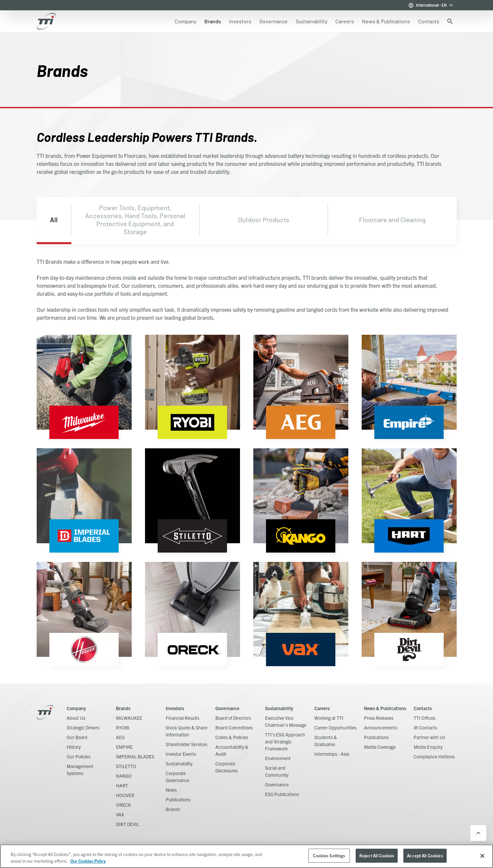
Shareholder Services (186, 744)
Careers (322, 708)
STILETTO (126, 766)
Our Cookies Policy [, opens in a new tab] (88, 861)
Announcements (381, 727)
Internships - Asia (332, 754)
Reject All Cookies (377, 856)
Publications (178, 799)
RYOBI (123, 727)
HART (122, 785)
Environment (278, 758)
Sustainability (179, 763)
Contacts (423, 708)
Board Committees (234, 727)
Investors (175, 708)
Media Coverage (380, 747)
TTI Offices (424, 718)
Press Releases (379, 718)
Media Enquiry (428, 747)
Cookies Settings (329, 856)
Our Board (77, 737)
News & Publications (385, 708)
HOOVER (125, 795)
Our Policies (78, 756)
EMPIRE (124, 747)
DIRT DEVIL (127, 824)
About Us (76, 718)
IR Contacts (425, 727)
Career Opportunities (335, 727)
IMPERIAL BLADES (135, 756)
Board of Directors (233, 718)
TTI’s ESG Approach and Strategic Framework (285, 741)
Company (76, 708)
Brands (123, 708)
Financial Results (182, 718)
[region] (246, 856)
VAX (120, 814)
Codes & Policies (232, 737)
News (171, 790)
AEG (120, 737)
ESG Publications (282, 794)
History (74, 747)
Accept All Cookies (425, 856)
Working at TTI (329, 718)
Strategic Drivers (83, 727)
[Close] (482, 856)
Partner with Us (429, 737)
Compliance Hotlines (434, 756)
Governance (227, 708)
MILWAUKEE (129, 718)
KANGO (124, 776)
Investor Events (181, 754)
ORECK (123, 805)
